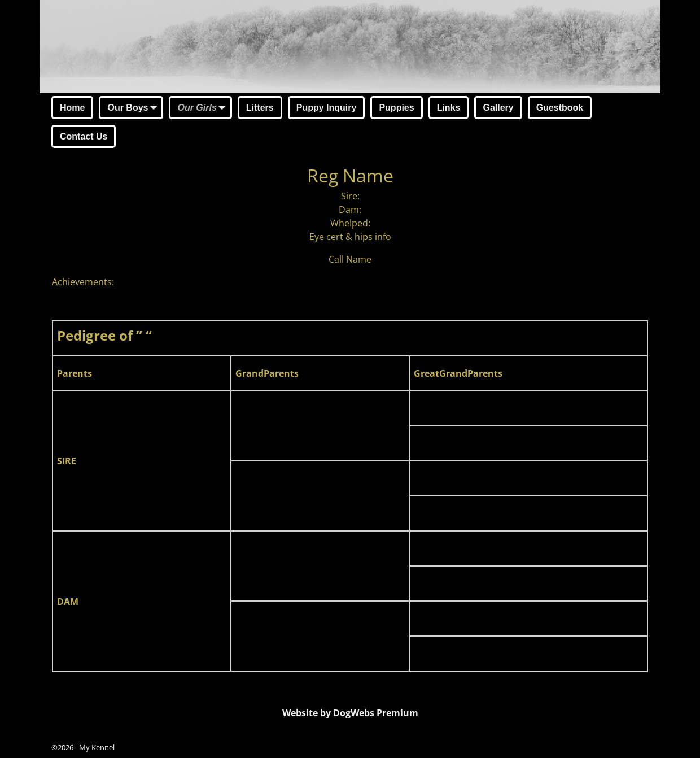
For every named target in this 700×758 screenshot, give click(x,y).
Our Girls (204, 108)
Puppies (396, 108)
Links (449, 108)
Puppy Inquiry (327, 108)
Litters (260, 108)
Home (72, 108)
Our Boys (134, 108)
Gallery (498, 108)
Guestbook (560, 108)
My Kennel (97, 747)
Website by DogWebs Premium (350, 713)
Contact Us (84, 136)
